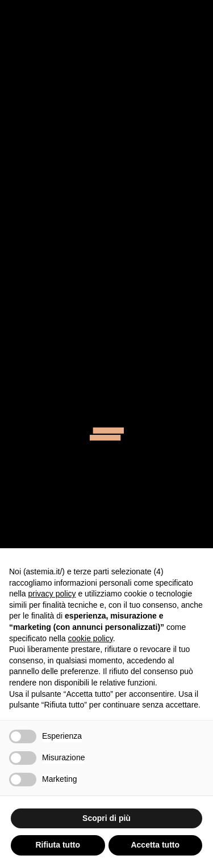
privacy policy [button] (52, 594)
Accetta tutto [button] (155, 845)
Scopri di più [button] (106, 818)
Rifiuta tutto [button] (58, 845)
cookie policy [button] (91, 638)
